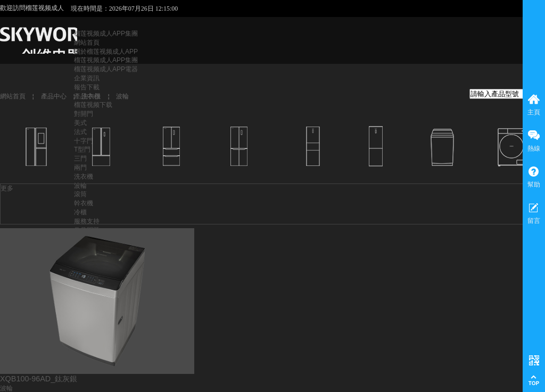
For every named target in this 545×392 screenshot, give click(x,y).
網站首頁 (87, 43)
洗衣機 (84, 177)
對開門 (84, 114)
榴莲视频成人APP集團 (106, 34)
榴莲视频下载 (93, 105)
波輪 (122, 96)
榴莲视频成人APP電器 (106, 69)
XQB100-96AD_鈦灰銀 (39, 379)
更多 (7, 188)
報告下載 (87, 87)
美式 (80, 123)
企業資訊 (87, 78)
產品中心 (54, 96)
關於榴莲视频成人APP (106, 52)
